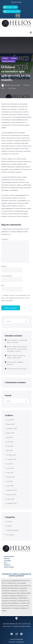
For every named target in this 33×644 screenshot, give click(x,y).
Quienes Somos (9, 556)
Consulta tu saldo (10, 7)
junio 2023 (10, 481)
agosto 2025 (11, 433)
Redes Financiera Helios (13, 85)
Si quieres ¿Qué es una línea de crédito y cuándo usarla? (16, 356)
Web (3, 285)
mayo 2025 (10, 446)
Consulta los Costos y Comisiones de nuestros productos (17, 575)
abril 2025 (10, 450)
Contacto (7, 565)
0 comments (12, 88)
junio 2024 (10, 464)
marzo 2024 (10, 468)
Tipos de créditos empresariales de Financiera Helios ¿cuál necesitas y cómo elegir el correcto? (17, 349)
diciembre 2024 (11, 455)
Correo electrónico (7, 276)
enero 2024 (10, 472)
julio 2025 (10, 437)
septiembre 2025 (12, 428)
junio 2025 (10, 442)
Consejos (5, 58)
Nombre (4, 266)
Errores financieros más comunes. (17, 369)
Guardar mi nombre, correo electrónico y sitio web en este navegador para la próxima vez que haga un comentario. (16, 298)
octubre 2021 (11, 499)
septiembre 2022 (12, 490)
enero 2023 (10, 486)
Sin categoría (11, 535)
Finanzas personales (8, 61)
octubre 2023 (11, 477)
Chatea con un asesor (12, 11)
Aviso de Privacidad (16, 639)
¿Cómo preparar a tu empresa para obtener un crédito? (17, 341)
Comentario (5, 239)
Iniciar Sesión (9, 567)
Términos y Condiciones (17, 642)
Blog (5, 563)
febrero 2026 (11, 424)
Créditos (14, 58)
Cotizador (7, 561)
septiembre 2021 (12, 503)
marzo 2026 (10, 420)
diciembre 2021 (11, 494)
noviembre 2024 (12, 459)
